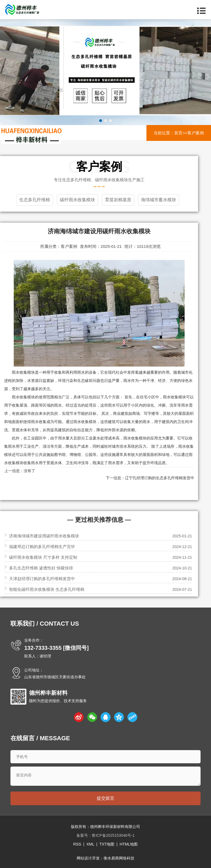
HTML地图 (129, 844)
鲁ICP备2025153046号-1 (113, 835)
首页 (178, 133)
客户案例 (196, 133)
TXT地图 (107, 844)
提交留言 (105, 798)
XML (90, 844)
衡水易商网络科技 (119, 858)
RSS (77, 844)
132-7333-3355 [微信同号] (56, 648)
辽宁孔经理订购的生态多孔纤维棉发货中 (160, 478)
